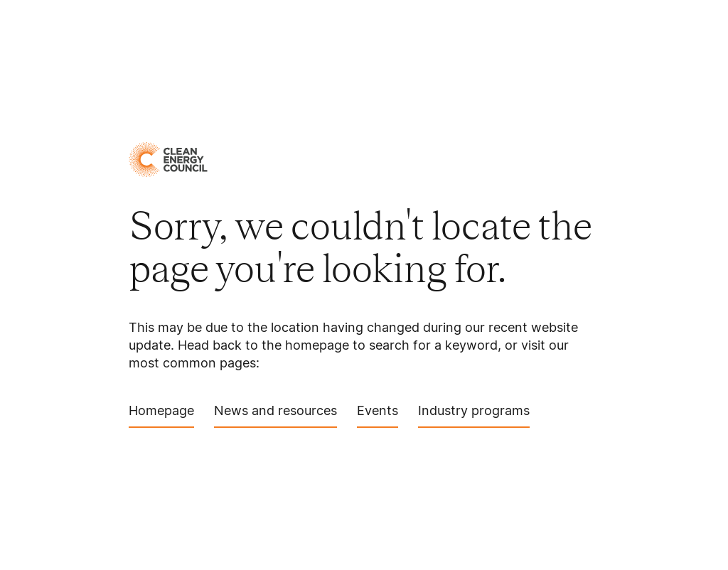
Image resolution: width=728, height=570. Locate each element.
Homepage (161, 415)
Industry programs (474, 415)
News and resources (275, 415)
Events (378, 415)
